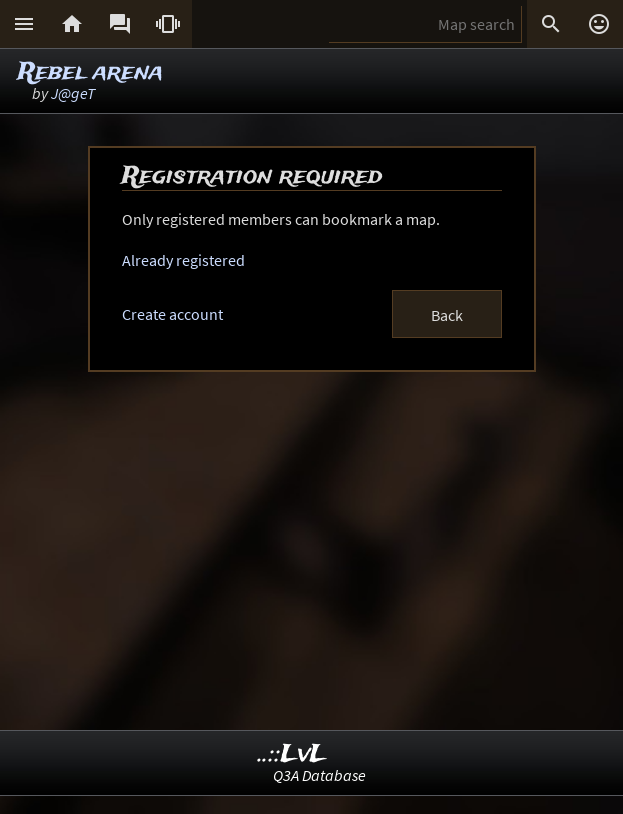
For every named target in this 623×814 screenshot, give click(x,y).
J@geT (73, 93)
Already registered (183, 260)
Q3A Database (319, 775)
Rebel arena (90, 72)
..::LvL (292, 754)
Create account (172, 314)
